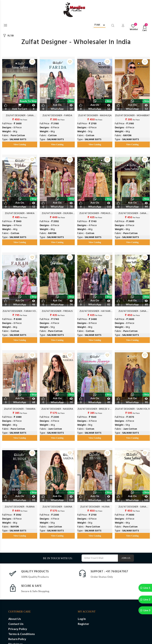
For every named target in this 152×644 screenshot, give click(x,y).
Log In (82, 619)
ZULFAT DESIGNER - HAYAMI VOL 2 (95, 311)
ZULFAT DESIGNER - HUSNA (95, 507)
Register (83, 624)
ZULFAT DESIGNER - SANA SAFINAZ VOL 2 (132, 507)
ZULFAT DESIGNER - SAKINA (57, 507)
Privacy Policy (18, 629)
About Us (15, 619)
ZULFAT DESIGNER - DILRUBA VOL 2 (57, 213)
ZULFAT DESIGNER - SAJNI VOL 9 (132, 409)
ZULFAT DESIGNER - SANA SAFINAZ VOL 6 (20, 116)
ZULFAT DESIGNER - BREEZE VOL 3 (95, 409)
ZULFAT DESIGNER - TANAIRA (20, 409)
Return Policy (17, 639)
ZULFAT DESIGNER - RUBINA (20, 507)
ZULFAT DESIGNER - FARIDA (57, 116)
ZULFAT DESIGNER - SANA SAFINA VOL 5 (132, 213)
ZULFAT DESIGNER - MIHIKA (20, 213)
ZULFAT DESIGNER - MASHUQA (95, 116)
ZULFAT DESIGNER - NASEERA (57, 409)
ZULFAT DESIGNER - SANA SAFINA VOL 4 (132, 311)
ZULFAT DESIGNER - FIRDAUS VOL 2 (95, 213)
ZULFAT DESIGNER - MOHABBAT (132, 116)
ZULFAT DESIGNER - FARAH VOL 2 (20, 311)
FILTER (11, 36)
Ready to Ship (28, 101)
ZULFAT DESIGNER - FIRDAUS (57, 311)
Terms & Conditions (22, 634)
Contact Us (16, 624)
